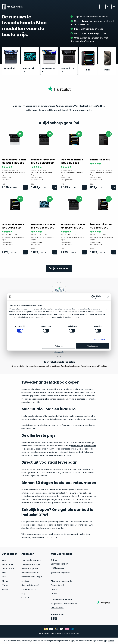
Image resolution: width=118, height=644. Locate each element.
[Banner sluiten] (108, 297)
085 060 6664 (57, 608)
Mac (4, 560)
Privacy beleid (57, 585)
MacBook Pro (8, 569)
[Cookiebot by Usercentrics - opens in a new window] (93, 297)
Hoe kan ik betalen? (30, 585)
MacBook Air (77, 446)
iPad (4, 577)
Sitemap (111, 641)
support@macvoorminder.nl (64, 603)
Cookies (55, 589)
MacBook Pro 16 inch (43, 449)
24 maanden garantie (31, 560)
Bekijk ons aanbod (59, 268)
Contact (25, 598)
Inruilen (5, 589)
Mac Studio (86, 425)
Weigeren (59, 346)
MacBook (40, 392)
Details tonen (99, 339)
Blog (23, 593)
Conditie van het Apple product (32, 579)
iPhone (5, 581)
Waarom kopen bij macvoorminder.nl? (30, 571)
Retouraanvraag (29, 589)
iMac (4, 573)
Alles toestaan (93, 346)
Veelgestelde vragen (31, 564)
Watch (5, 585)
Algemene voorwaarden (62, 581)
